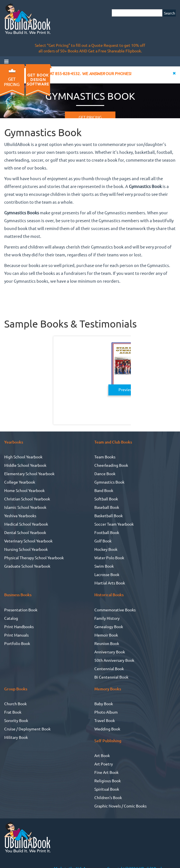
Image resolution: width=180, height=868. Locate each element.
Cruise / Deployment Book (27, 729)
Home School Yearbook (24, 490)
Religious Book (108, 781)
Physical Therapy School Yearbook (34, 558)
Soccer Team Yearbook (114, 524)
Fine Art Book (106, 772)
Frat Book (13, 712)
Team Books (105, 457)
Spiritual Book (107, 789)
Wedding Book (107, 729)
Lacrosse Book (107, 574)
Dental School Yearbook (25, 532)
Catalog (11, 618)
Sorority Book (16, 720)
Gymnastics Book (109, 482)
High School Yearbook (23, 457)
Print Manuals (16, 635)
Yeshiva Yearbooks (20, 516)
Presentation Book (21, 610)
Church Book (15, 704)
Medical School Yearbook (26, 524)
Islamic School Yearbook (25, 507)
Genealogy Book (109, 626)
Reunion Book (107, 643)
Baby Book (104, 704)
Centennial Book (109, 669)
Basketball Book (109, 516)
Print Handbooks (19, 626)
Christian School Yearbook (27, 499)
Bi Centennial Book (111, 677)
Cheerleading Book (111, 465)
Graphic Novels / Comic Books (120, 806)
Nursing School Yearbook (26, 549)
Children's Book (108, 797)
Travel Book (105, 720)
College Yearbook (20, 482)
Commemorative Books (115, 610)
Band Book (104, 490)
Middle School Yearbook (25, 465)
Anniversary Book (110, 652)
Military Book (16, 737)
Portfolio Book (17, 643)
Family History (107, 618)
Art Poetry (104, 764)
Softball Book (106, 499)
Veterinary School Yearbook (28, 541)
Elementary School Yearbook (29, 474)
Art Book (102, 755)
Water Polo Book (109, 558)
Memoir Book (106, 635)
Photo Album (106, 712)
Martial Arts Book (110, 583)
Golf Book (103, 541)
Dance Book (105, 474)
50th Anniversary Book (114, 660)
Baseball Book (107, 507)
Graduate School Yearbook (27, 566)
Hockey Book (106, 549)
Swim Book (104, 566)
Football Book (107, 532)
